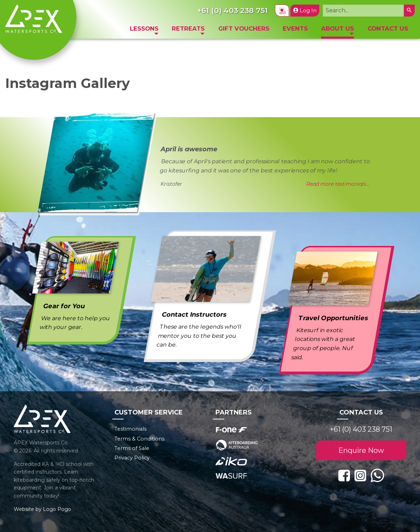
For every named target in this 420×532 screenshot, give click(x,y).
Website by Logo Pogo (42, 509)
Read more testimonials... (338, 184)
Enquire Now (361, 450)
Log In (305, 11)
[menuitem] (144, 30)
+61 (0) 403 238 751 (361, 429)
